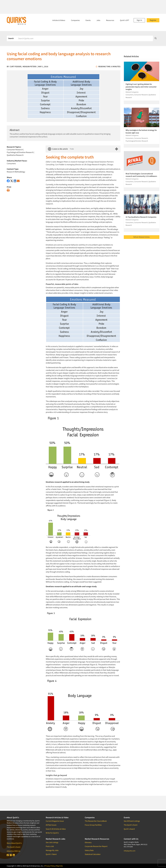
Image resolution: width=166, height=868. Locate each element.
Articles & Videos (59, 20)
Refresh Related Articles (142, 237)
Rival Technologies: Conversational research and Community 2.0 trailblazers (141, 175)
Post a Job (50, 846)
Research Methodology (16, 172)
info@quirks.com (130, 851)
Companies (75, 20)
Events (88, 20)
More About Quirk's (14, 843)
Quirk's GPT (125, 20)
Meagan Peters (30, 66)
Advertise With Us (13, 851)
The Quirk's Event (14, 847)
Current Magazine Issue (55, 821)
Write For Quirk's (52, 833)
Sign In (139, 20)
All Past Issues (51, 825)
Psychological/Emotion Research (20, 152)
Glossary (88, 842)
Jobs (98, 20)
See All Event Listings (132, 821)
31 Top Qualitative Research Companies (141, 217)
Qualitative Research (15, 155)
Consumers (11, 163)
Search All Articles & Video (56, 829)
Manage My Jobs (52, 850)
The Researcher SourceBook (96, 821)
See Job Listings (52, 842)
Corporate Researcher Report (96, 846)
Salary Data (89, 850)
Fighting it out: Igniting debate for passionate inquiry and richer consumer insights (141, 87)
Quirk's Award (129, 829)
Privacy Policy (50, 866)
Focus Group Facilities (93, 825)
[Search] (85, 38)
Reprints (59, 866)
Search (11, 38)
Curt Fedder (15, 66)
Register (153, 20)
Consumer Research (15, 150)
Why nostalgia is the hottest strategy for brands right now (141, 131)
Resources (110, 20)
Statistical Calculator (93, 854)
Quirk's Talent (51, 854)
